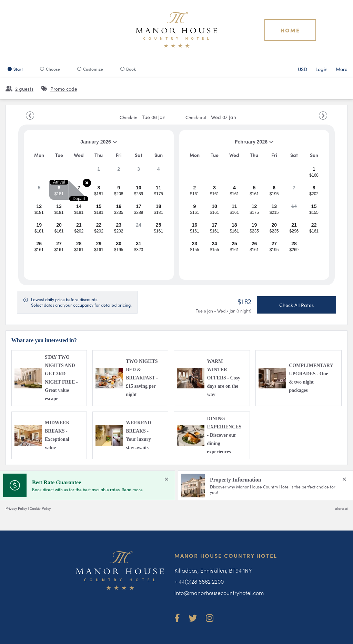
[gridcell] (99, 172)
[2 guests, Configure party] (19, 89)
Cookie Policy (40, 508)
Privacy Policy (16, 508)
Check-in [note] (143, 117)
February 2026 (229, 144)
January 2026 (73, 144)
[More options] (342, 69)
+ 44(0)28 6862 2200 (199, 581)
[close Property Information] (344, 479)
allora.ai (341, 508)
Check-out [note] (211, 117)
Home (290, 30)
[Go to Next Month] (323, 116)
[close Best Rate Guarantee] (167, 479)
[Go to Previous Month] (30, 116)
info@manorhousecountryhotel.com (219, 593)
